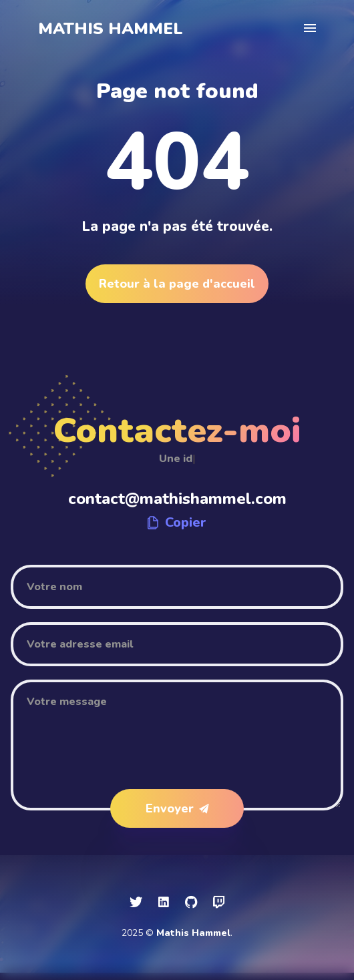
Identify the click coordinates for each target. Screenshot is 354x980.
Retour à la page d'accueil (177, 284)
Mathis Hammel (111, 29)
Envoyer (177, 808)
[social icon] (136, 903)
